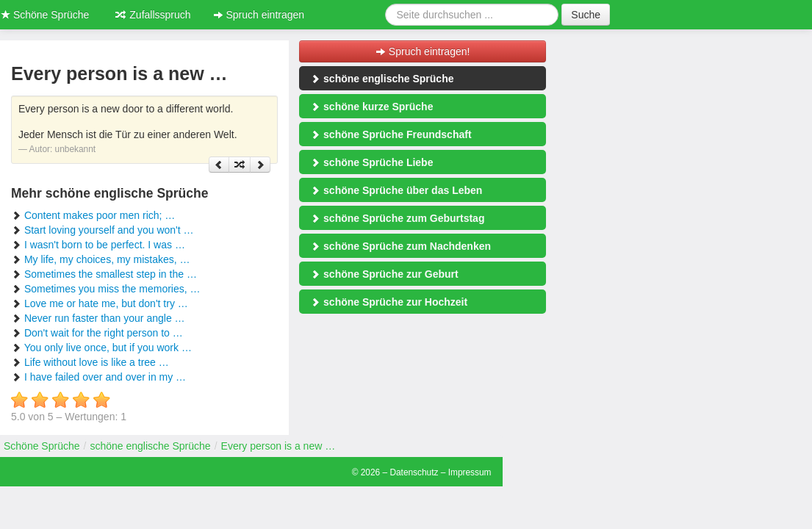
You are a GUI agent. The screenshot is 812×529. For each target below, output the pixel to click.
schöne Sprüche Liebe (371, 162)
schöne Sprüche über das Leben (396, 190)
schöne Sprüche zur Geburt (384, 274)
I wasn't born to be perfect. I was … (105, 245)
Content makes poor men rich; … (100, 215)
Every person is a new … (279, 446)
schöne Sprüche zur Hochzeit (389, 302)
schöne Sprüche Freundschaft (391, 134)
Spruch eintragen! (423, 51)
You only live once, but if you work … (108, 348)
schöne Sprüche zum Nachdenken (400, 246)
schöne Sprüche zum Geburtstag (397, 218)
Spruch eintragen (259, 15)
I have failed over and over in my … (105, 377)
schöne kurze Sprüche (371, 107)
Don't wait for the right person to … (104, 333)
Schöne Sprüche (42, 446)
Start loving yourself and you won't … (109, 230)
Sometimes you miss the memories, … (112, 289)
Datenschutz (414, 472)
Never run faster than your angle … (105, 318)
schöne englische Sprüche (382, 79)
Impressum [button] (470, 472)
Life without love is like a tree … (97, 362)
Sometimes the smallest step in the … (111, 274)
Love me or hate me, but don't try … (106, 303)
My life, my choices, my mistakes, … (107, 259)
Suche (586, 15)
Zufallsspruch (152, 15)
